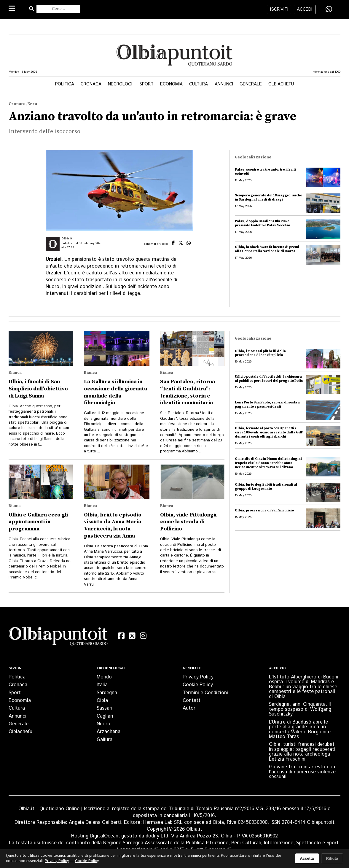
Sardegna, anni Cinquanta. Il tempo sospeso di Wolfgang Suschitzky (300, 709)
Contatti (192, 700)
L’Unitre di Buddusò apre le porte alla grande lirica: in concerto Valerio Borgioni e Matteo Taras (300, 729)
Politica (65, 84)
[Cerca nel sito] (58, 9)
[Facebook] (121, 636)
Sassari (105, 708)
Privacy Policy (198, 677)
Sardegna (107, 693)
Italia (102, 685)
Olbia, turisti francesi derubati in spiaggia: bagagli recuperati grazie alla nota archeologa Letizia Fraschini (302, 752)
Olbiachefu (281, 84)
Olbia (102, 700)
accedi (305, 9)
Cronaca (91, 84)
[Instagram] (143, 636)
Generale (251, 84)
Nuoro (103, 724)
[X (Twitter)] (132, 636)
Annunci (224, 84)
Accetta (307, 858)
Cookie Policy (198, 685)
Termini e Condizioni (205, 693)
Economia (171, 84)
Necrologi (120, 84)
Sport (146, 84)
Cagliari (105, 716)
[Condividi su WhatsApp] (329, 9)
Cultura (199, 84)
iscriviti (279, 9)
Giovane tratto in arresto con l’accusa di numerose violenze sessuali (302, 772)
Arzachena (109, 732)
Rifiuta (332, 858)
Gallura (105, 740)
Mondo (104, 677)
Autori (190, 708)
